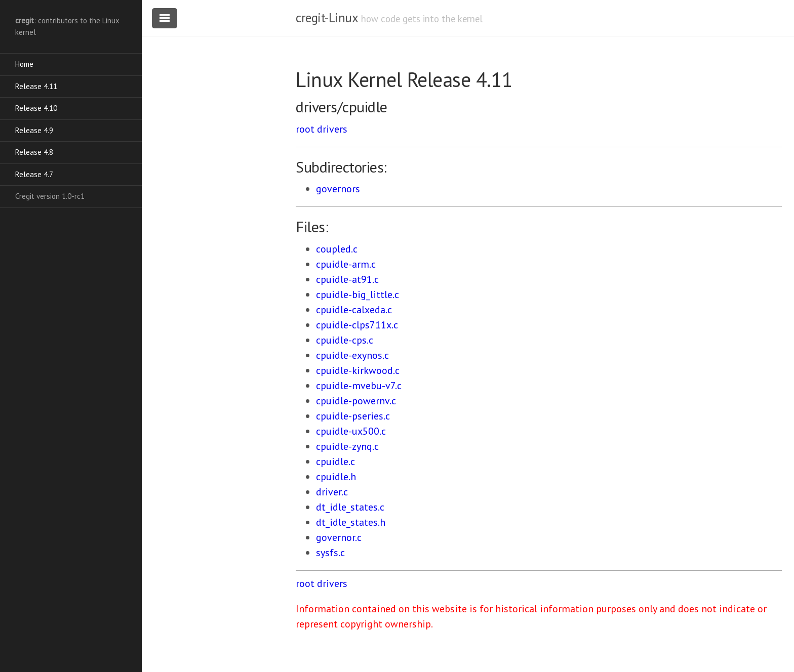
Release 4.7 (34, 174)
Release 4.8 (34, 152)
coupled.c (337, 249)
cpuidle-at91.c (347, 279)
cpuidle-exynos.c (352, 355)
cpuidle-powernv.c (356, 401)
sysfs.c (330, 553)
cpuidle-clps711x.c (357, 325)
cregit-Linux (327, 18)
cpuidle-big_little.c (358, 295)
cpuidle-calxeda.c (354, 310)
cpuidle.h (336, 477)
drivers (332, 129)
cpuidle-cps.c (345, 340)
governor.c (339, 537)
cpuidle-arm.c (346, 264)
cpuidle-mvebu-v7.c (359, 386)
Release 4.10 (36, 108)
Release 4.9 (34, 130)
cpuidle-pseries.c (353, 416)
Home (24, 64)
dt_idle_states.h (351, 522)
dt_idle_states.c (350, 507)
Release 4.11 (36, 86)
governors (338, 189)
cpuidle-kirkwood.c (358, 370)
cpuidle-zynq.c (347, 446)
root (305, 129)
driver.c (332, 492)
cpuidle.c (335, 461)
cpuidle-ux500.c (351, 431)
